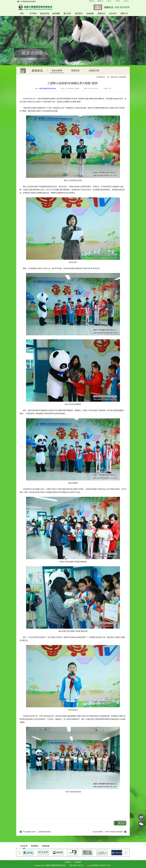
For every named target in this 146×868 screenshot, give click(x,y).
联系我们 (68, 862)
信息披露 (90, 13)
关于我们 (33, 13)
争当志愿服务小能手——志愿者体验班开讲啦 (37, 832)
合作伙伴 (113, 13)
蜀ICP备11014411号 (77, 865)
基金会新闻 (57, 71)
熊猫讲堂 (75, 71)
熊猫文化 (101, 13)
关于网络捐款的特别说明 (28, 2)
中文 (108, 77)
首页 (22, 13)
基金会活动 (45, 13)
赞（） (122, 823)
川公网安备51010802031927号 (99, 865)
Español (126, 1)
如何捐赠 (56, 13)
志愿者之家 (94, 71)
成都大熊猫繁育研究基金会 (48, 89)
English (109, 1)
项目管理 (79, 13)
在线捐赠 (78, 862)
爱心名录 (67, 13)
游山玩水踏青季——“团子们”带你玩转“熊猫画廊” (108, 832)
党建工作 (124, 13)
